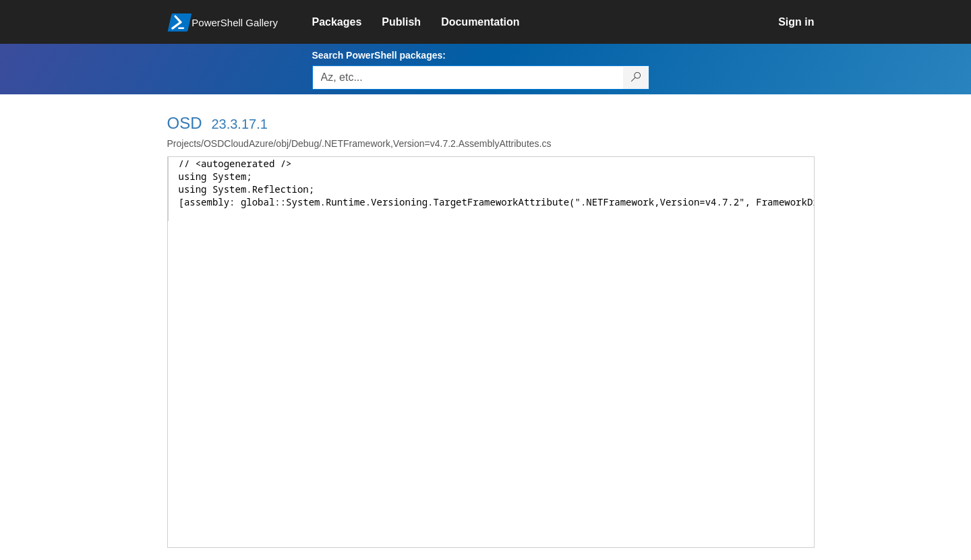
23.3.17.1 (239, 124)
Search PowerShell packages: (379, 55)
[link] (347, 22)
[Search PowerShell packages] (636, 77)
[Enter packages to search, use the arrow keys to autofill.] (468, 77)
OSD (185, 123)
